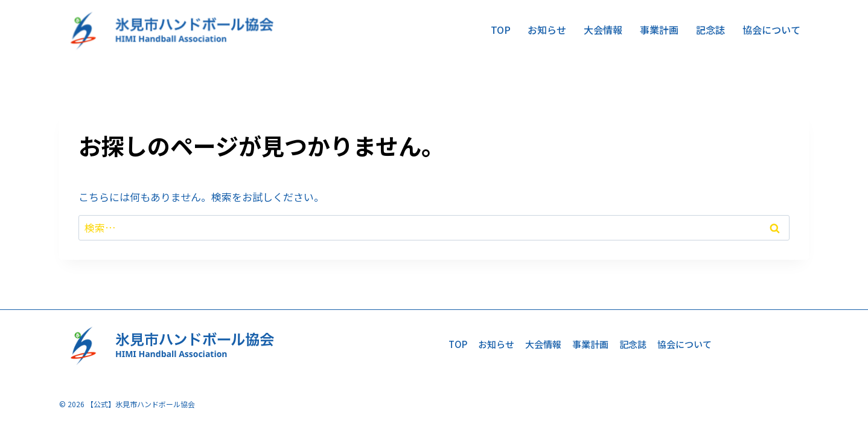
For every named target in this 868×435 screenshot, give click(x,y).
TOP (501, 30)
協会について (771, 30)
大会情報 (603, 30)
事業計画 (659, 30)
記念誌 (710, 30)
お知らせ (547, 30)
